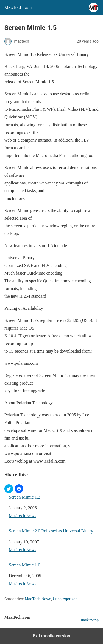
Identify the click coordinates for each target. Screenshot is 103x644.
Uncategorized (65, 599)
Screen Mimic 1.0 (24, 565)
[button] (9, 489)
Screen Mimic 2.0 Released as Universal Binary (51, 531)
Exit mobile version (51, 636)
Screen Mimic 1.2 (24, 497)
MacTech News (23, 516)
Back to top (90, 620)
